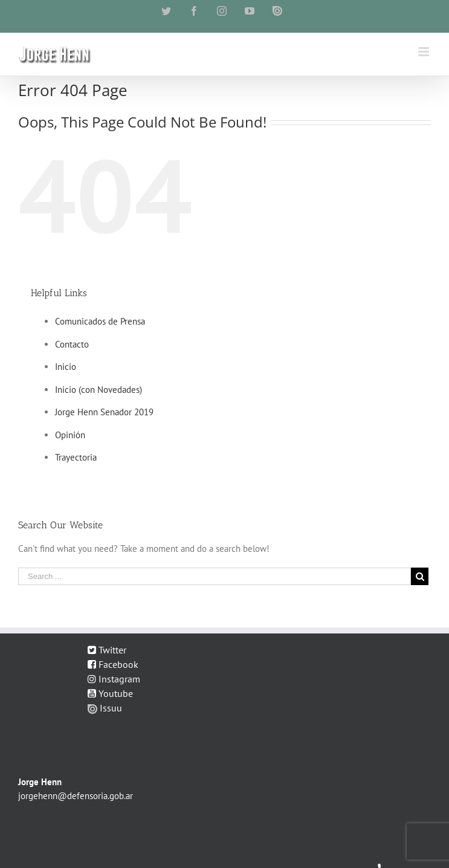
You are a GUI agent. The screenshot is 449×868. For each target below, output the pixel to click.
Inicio (66, 367)
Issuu (105, 708)
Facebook (113, 664)
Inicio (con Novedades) (99, 390)
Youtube (110, 693)
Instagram (114, 679)
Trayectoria (76, 457)
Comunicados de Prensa (100, 321)
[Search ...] (215, 576)
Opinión (70, 435)
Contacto (72, 344)
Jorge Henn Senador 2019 (104, 412)
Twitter (107, 650)
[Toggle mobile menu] (425, 52)
